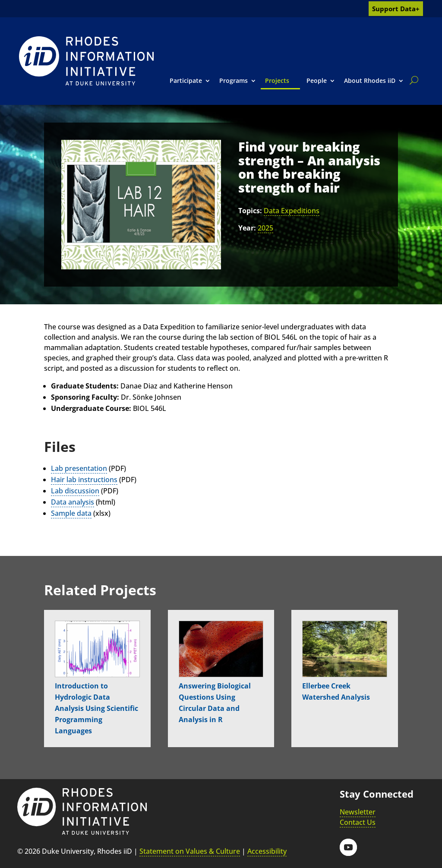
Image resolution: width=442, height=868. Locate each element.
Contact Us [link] (358, 822)
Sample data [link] (71, 513)
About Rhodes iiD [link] (370, 80)
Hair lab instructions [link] (84, 480)
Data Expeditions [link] (292, 211)
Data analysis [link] (73, 502)
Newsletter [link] (358, 812)
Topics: (250, 211)
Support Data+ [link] (396, 9)
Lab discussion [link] (75, 491)
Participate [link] (186, 80)
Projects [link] (277, 80)
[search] (412, 80)
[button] (348, 847)
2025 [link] (265, 228)
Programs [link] (234, 80)
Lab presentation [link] (79, 468)
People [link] (317, 80)
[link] (86, 61)
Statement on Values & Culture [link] (190, 851)
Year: (247, 228)
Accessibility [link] (267, 851)
